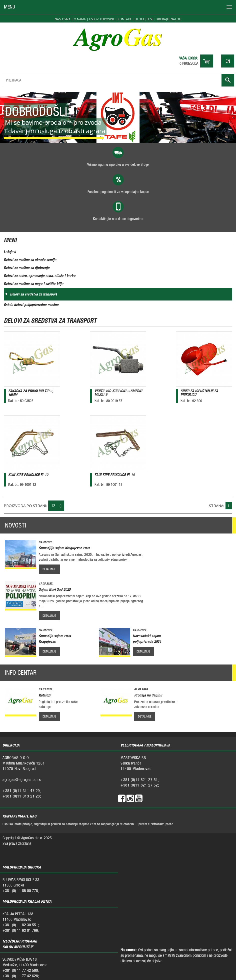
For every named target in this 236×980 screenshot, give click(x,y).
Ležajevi (10, 252)
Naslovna (63, 19)
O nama (80, 19)
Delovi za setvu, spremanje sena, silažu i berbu (40, 276)
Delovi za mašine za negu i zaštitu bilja (33, 284)
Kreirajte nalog (169, 19)
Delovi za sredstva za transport (33, 294)
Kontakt (125, 19)
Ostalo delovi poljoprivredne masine (31, 305)
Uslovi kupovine (102, 19)
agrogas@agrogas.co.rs (22, 780)
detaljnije (49, 569)
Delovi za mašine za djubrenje (27, 268)
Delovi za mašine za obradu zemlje (30, 260)
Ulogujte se (144, 19)
